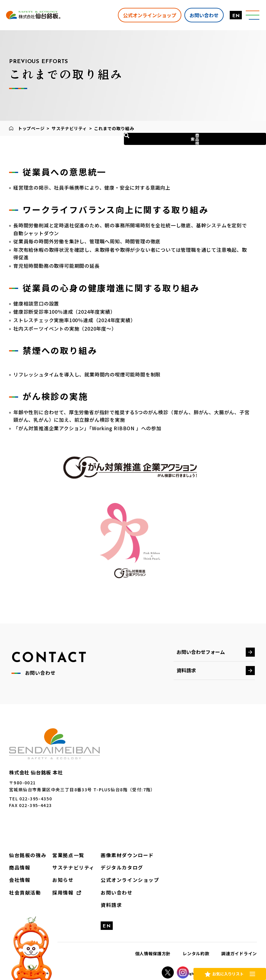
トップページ (31, 128)
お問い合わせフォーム (201, 652)
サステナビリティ (69, 128)
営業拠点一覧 (62, 855)
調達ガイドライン (239, 949)
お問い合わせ (198, 15)
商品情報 (18, 866)
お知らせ (57, 878)
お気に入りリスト (228, 972)
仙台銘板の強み (25, 855)
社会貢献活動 (23, 889)
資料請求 (186, 670)
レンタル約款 (196, 949)
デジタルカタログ (109, 866)
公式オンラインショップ (144, 15)
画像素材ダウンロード (114, 855)
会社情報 (18, 878)
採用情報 (57, 889)
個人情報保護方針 (153, 949)
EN (230, 16)
